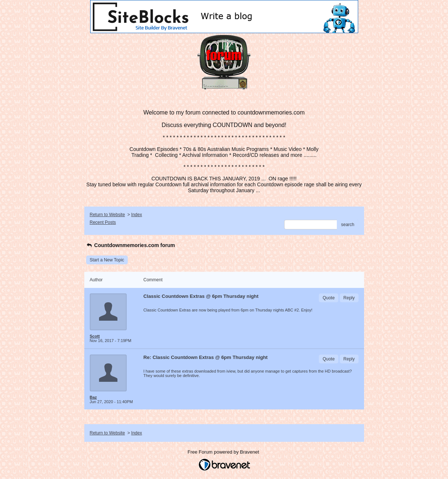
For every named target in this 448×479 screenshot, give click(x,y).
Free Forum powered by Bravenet (224, 452)
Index (136, 215)
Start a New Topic (107, 260)
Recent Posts (103, 222)
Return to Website (107, 215)
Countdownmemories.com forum (131, 245)
